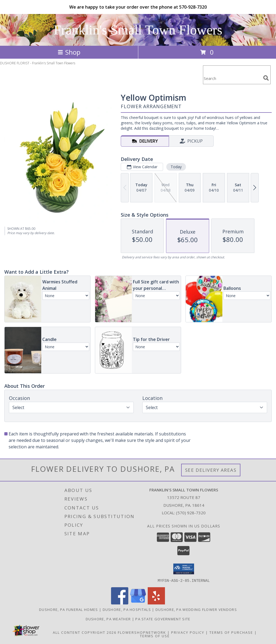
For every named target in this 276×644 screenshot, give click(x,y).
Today (176, 167)
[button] (184, 569)
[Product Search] (232, 78)
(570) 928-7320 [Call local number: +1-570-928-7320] (191, 513)
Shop (69, 52)
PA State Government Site (163, 619)
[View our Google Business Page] (138, 603)
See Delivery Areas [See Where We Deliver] (211, 470)
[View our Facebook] (120, 603)
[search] (266, 78)
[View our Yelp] (156, 603)
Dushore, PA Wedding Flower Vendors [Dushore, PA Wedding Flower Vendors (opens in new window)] (196, 609)
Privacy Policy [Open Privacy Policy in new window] (188, 632)
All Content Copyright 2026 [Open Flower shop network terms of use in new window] (85, 632)
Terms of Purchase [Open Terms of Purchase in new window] (231, 632)
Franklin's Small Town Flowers (138, 30)
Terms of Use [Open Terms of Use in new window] (155, 636)
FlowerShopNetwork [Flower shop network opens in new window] (142, 632)
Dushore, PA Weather (108, 619)
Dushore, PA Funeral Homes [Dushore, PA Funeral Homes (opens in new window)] (69, 609)
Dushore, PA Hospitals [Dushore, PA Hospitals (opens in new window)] (127, 609)
